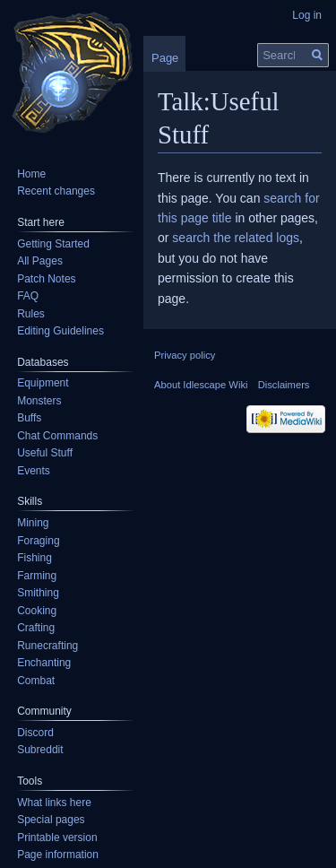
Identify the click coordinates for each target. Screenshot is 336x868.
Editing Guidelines (60, 331)
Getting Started (53, 244)
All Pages (40, 261)
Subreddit (40, 750)
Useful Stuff (45, 453)
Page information (58, 855)
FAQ (28, 296)
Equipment (43, 383)
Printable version (57, 838)
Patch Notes (46, 279)
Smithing (38, 593)
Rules (31, 314)
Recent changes (56, 191)
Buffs (29, 418)
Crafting (36, 628)
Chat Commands (57, 436)
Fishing (34, 558)
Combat (36, 681)
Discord (35, 733)
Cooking (37, 611)
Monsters (39, 401)
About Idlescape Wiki (201, 385)
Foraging (38, 541)
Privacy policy (185, 355)
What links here (54, 803)
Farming (37, 576)
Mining (33, 523)
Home (31, 174)
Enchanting (44, 663)
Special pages (51, 820)
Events (34, 471)
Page (165, 58)
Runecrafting (47, 646)
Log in (307, 15)
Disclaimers (284, 385)
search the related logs (236, 238)
